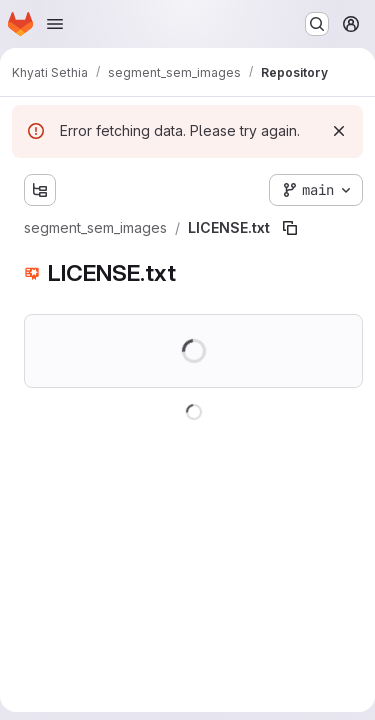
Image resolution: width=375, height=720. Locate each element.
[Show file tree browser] (40, 190)
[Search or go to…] (317, 24)
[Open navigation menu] (55, 24)
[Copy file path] (290, 228)
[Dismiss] (339, 131)
